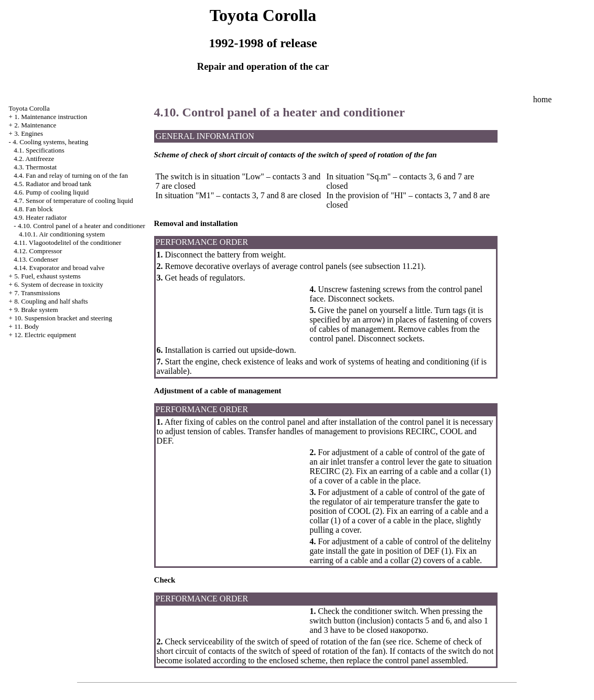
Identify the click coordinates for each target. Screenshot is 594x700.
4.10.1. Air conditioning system (62, 234)
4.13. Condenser (36, 259)
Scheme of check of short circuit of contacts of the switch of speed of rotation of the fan (319, 646)
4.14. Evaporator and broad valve (59, 268)
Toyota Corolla (29, 108)
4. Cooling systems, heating (50, 142)
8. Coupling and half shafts (51, 301)
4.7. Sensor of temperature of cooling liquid (73, 201)
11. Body (26, 326)
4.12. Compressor (38, 251)
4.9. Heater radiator (40, 217)
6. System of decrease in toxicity (59, 284)
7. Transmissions (37, 293)
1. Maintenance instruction (51, 117)
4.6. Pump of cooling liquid (51, 192)
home (543, 99)
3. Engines (29, 133)
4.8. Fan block (33, 209)
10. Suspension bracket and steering (63, 318)
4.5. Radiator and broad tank (52, 184)
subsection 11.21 (393, 266)
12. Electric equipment (45, 335)
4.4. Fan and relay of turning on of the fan (71, 175)
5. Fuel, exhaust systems (47, 276)
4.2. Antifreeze (34, 159)
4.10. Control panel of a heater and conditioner (82, 226)
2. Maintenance (35, 125)
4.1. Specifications (39, 150)
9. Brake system (36, 310)
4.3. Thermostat (35, 167)
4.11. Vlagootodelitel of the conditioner (67, 243)
